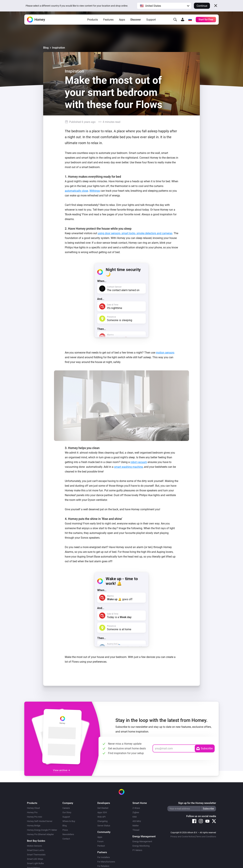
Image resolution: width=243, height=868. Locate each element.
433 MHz (137, 821)
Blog (46, 48)
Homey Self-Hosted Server (40, 821)
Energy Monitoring (141, 846)
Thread (136, 830)
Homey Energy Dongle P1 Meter (42, 830)
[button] (164, 6)
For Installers (104, 857)
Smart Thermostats (36, 855)
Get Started (103, 808)
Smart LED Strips (35, 859)
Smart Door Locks (36, 850)
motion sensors (165, 353)
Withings (95, 191)
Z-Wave (136, 808)
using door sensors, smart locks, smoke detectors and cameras (135, 233)
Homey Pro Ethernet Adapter (40, 834)
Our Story (67, 812)
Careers (66, 808)
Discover (136, 22)
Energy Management (142, 841)
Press (65, 830)
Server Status (104, 826)
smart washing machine (128, 467)
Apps (122, 22)
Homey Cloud (33, 808)
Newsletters (68, 834)
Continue (202, 6)
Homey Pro (32, 812)
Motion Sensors (35, 846)
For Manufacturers (106, 862)
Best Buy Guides (36, 841)
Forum (100, 841)
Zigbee (136, 812)
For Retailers (103, 866)
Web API (102, 817)
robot (134, 462)
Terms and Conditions (206, 837)
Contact (66, 839)
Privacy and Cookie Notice (182, 837)
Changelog (102, 821)
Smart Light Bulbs (35, 863)
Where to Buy (69, 821)
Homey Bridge (34, 826)
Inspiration (58, 48)
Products (93, 22)
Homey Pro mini (35, 817)
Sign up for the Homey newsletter (197, 803)
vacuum (142, 462)
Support (151, 22)
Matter (136, 826)
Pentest (101, 846)
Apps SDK (102, 812)
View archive (62, 770)
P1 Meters (137, 850)
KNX (135, 817)
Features (108, 22)
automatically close (76, 191)
